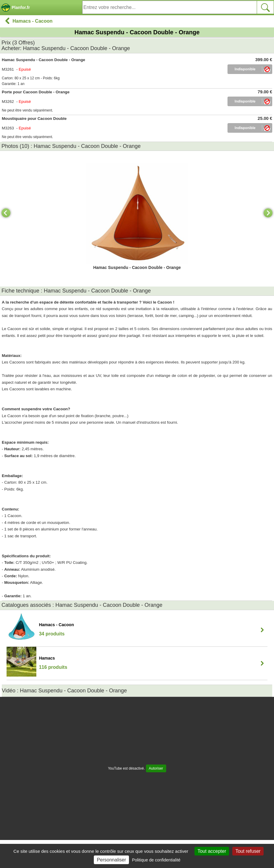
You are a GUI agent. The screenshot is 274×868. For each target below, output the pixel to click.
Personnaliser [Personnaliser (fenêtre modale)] (111, 860)
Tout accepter (212, 851)
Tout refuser (248, 851)
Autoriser (156, 768)
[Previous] (6, 213)
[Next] (268, 213)
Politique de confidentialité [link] (156, 860)
